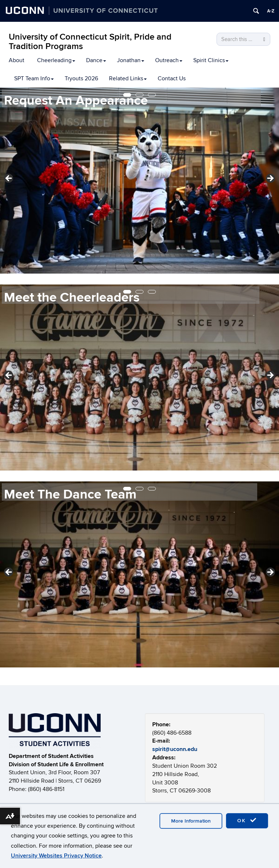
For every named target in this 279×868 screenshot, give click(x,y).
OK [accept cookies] (247, 820)
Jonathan (131, 60)
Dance (96, 60)
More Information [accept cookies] (191, 821)
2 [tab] (139, 95)
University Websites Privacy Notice (56, 856)
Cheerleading (56, 60)
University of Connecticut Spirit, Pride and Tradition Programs (90, 42)
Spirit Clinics (211, 60)
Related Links (128, 78)
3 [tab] (152, 95)
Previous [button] (9, 179)
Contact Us (172, 78)
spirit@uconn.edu (175, 749)
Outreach (169, 60)
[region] (139, 181)
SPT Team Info (34, 78)
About (17, 60)
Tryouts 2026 (81, 78)
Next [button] (270, 179)
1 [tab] (127, 95)
